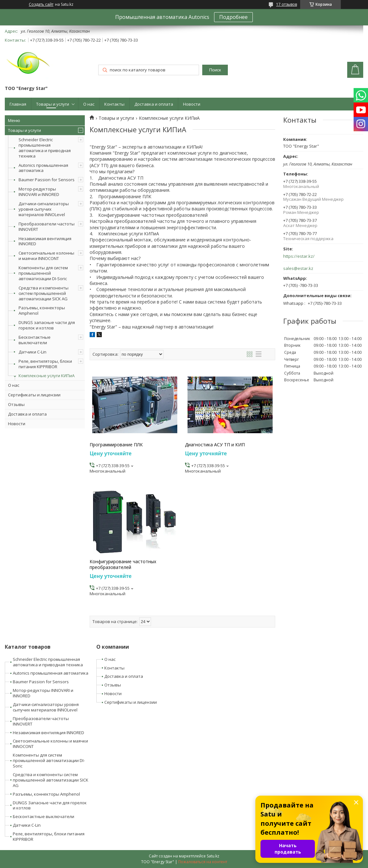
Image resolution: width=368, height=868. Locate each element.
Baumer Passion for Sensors (47, 180)
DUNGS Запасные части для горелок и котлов (50, 805)
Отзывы (16, 404)
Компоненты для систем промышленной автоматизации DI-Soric (43, 273)
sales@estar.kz (298, 268)
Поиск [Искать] (215, 70)
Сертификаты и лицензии (34, 395)
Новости (192, 104)
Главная (18, 104)
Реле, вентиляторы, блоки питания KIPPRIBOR (45, 364)
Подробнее (233, 17)
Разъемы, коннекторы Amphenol (42, 310)
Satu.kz (213, 856)
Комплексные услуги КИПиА (47, 376)
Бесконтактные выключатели (35, 340)
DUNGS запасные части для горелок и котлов (47, 325)
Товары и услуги (53, 104)
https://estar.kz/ (299, 256)
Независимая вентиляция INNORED (45, 241)
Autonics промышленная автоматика (43, 168)
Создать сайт (41, 4)
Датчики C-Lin (32, 352)
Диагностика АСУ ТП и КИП (215, 445)
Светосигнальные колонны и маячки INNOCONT (46, 256)
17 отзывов (287, 4)
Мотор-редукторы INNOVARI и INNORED (39, 192)
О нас (89, 104)
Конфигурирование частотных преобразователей (123, 564)
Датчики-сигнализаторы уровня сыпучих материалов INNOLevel (44, 209)
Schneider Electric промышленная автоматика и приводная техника (45, 148)
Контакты (114, 104)
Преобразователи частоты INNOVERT (47, 227)
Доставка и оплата (154, 104)
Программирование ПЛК (116, 445)
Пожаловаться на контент (203, 862)
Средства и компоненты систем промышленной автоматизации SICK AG (44, 293)
